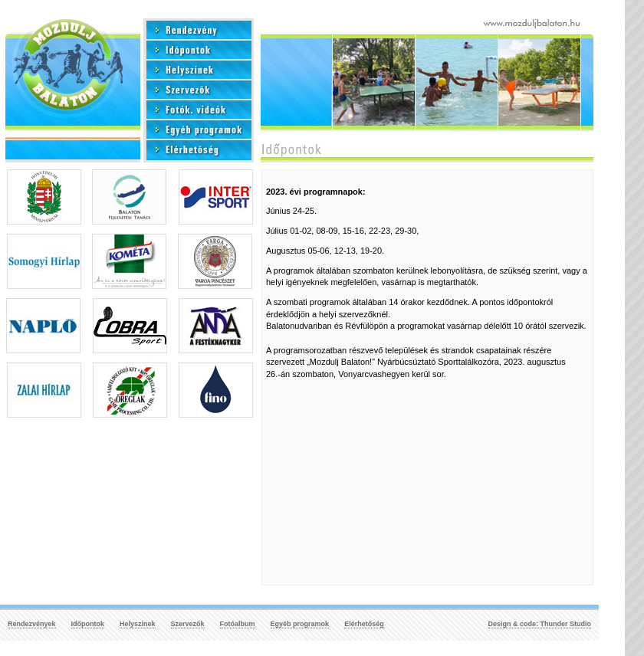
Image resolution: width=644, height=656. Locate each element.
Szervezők (188, 624)
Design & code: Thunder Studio (540, 624)
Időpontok (88, 624)
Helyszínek (138, 624)
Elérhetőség (364, 624)
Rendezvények (32, 624)
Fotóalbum (238, 624)
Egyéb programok (300, 624)
